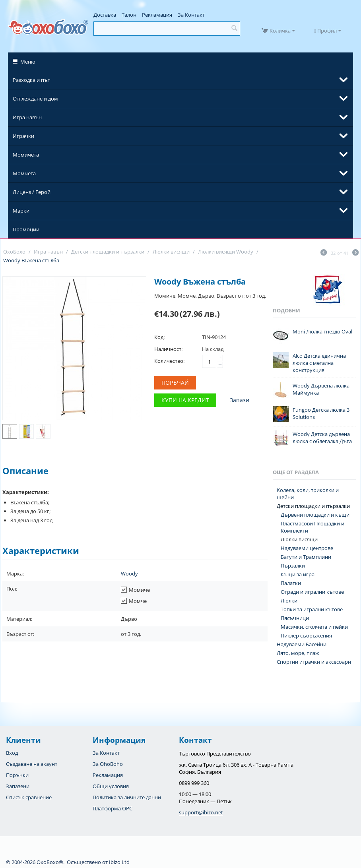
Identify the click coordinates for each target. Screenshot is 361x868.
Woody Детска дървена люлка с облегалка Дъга (322, 438)
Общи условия (111, 786)
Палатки (291, 583)
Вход (12, 753)
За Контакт (191, 15)
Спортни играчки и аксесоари (314, 662)
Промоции (26, 229)
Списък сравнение (29, 797)
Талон (129, 15)
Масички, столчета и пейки (314, 627)
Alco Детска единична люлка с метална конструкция (319, 363)
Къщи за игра (298, 574)
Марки (21, 211)
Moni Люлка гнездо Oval (322, 331)
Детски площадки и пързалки (313, 506)
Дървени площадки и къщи (315, 515)
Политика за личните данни (127, 797)
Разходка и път (31, 80)
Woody (129, 573)
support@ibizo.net (201, 812)
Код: (159, 337)
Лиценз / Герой (32, 192)
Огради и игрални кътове (312, 592)
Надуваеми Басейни (302, 644)
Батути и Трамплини (306, 557)
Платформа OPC (113, 808)
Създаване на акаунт (32, 764)
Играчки (23, 136)
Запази (240, 400)
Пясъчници (295, 618)
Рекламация (157, 15)
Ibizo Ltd (119, 862)
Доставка (105, 15)
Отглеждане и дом (35, 99)
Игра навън (27, 117)
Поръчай (175, 383)
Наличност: (168, 349)
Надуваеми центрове (307, 548)
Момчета (24, 173)
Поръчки (17, 775)
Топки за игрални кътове (312, 609)
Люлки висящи (299, 539)
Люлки (289, 601)
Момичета (26, 155)
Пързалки (293, 566)
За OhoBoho (108, 764)
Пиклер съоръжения (306, 635)
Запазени (18, 786)
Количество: (169, 361)
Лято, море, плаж (298, 653)
